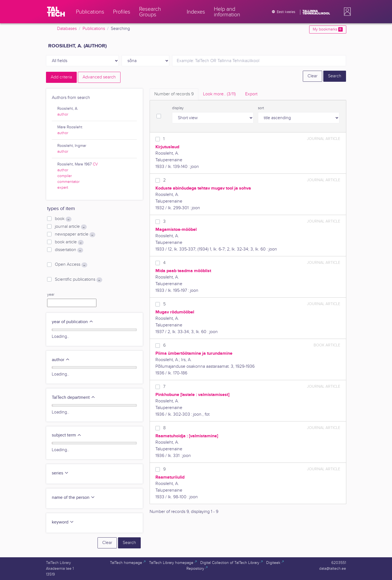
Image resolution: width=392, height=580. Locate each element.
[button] (346, 12)
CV (95, 164)
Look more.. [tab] (219, 94)
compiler (65, 176)
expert (63, 188)
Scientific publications (78, 280)
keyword (63, 522)
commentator (68, 182)
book (63, 219)
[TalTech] (56, 12)
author (63, 114)
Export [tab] (251, 94)
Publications (94, 29)
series (60, 473)
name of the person (73, 498)
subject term (67, 435)
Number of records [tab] (174, 94)
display (178, 108)
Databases (67, 29)
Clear (312, 76)
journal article (71, 227)
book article (69, 242)
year (51, 295)
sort (261, 108)
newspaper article (75, 234)
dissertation (69, 250)
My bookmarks (328, 29)
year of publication (73, 322)
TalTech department (74, 398)
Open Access (71, 265)
